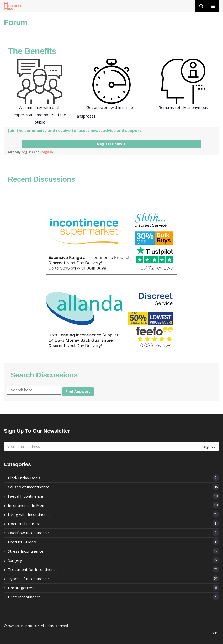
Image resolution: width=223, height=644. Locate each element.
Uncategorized (21, 588)
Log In (213, 633)
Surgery (15, 560)
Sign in (47, 152)
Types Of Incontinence (28, 579)
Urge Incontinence (24, 597)
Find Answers (78, 392)
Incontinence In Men (26, 505)
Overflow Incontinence (28, 533)
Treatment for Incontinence (33, 569)
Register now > (111, 144)
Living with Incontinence (29, 514)
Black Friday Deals (24, 478)
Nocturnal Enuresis (25, 524)
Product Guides (22, 542)
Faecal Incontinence (25, 496)
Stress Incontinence (26, 551)
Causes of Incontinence (29, 487)
